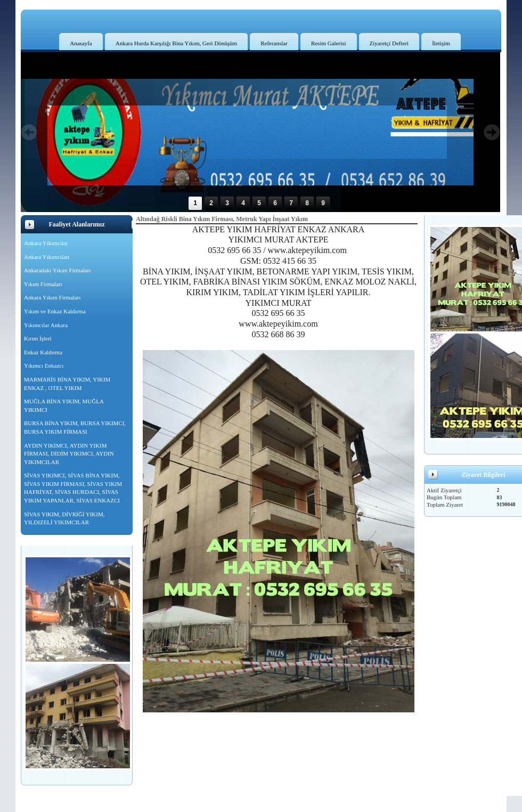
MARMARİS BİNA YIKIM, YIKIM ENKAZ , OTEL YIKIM (67, 384)
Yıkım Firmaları (43, 284)
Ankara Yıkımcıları (47, 257)
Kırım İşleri (38, 338)
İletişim (441, 43)
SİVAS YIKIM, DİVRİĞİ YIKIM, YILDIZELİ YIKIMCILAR (64, 518)
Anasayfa (81, 43)
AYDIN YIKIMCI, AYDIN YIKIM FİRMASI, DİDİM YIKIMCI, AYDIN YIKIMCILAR (69, 454)
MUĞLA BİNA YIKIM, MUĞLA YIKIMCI (64, 405)
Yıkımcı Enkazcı (44, 366)
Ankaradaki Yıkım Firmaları (57, 270)
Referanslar (274, 43)
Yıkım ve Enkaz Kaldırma (55, 311)
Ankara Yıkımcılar (46, 243)
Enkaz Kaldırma (43, 352)
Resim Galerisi (329, 43)
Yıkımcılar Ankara (46, 325)
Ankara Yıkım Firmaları (52, 297)
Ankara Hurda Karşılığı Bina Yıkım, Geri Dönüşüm (176, 43)
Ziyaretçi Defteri (389, 43)
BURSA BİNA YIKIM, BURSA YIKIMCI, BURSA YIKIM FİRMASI (75, 427)
